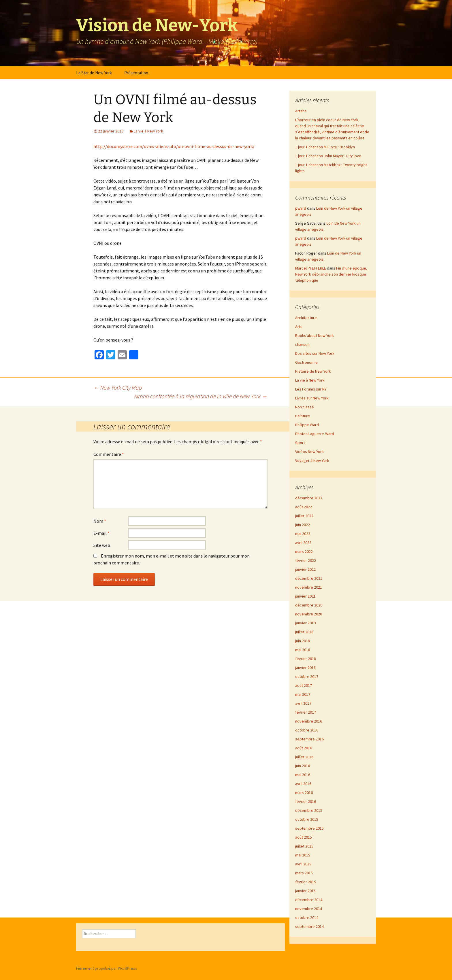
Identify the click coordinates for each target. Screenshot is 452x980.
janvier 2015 (305, 891)
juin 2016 (303, 766)
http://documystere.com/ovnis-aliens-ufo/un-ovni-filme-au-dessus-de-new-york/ (174, 146)
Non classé (305, 407)
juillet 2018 (304, 632)
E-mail (101, 533)
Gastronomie (306, 362)
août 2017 (304, 685)
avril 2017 (303, 703)
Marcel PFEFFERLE (311, 268)
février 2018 (306, 659)
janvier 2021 (305, 596)
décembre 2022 (309, 498)
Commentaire (109, 454)
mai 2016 (303, 775)
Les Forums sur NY (311, 389)
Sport (300, 443)
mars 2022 (304, 551)
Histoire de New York (313, 371)
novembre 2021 (309, 587)
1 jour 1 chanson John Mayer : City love (328, 156)
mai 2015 (303, 855)
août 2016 (304, 748)
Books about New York (314, 335)
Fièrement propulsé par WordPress (107, 968)
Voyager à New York (312, 460)
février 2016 (306, 801)
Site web (102, 545)
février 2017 (306, 712)
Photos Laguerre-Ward (315, 434)
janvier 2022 (305, 569)
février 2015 (306, 882)
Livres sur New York (312, 398)
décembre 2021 (309, 578)
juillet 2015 (304, 846)
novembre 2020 (309, 614)
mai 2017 (303, 694)
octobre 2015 (307, 819)
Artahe (301, 111)
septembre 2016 (309, 739)
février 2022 (306, 560)
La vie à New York (148, 131)
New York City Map (118, 387)
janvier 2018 (305, 668)
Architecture (306, 318)
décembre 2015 (309, 810)
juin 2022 (303, 525)
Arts (299, 327)
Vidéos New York (309, 452)
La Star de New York (94, 73)
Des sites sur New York (315, 353)
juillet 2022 (304, 516)
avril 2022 (303, 543)
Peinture (303, 416)
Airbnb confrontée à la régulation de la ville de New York (201, 396)
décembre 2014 (309, 900)
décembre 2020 (309, 605)
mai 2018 (303, 650)
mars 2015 (304, 873)
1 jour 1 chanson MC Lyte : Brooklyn (325, 147)
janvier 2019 (305, 623)
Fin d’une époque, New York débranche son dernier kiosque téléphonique (331, 274)
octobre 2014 (307, 918)
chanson (302, 344)
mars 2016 (304, 793)
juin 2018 (303, 641)
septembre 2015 (309, 828)
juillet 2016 (304, 757)
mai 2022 (303, 534)
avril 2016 (303, 784)
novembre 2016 (309, 721)
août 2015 (304, 837)
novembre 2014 (309, 909)
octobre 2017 (307, 676)
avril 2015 (303, 864)
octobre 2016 (307, 730)
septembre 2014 (309, 926)
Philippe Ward (307, 425)
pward (301, 208)
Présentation (136, 73)
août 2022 (304, 507)
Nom (100, 521)
